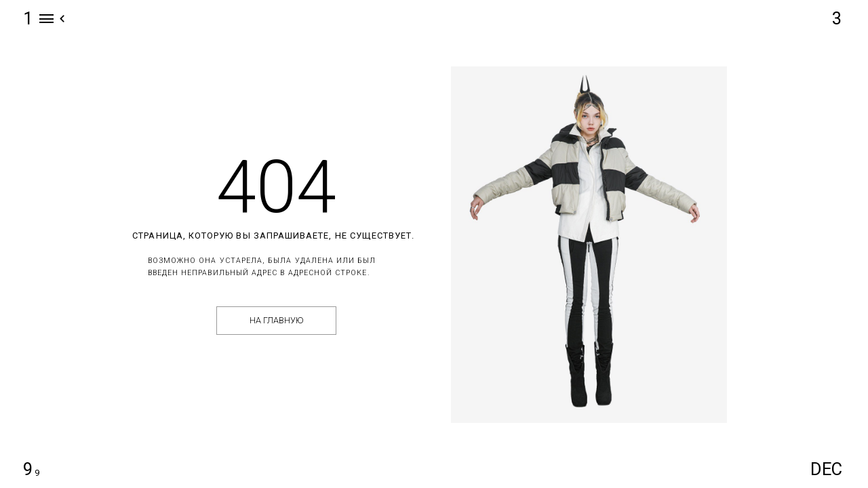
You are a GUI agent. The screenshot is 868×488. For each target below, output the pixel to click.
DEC (826, 469)
